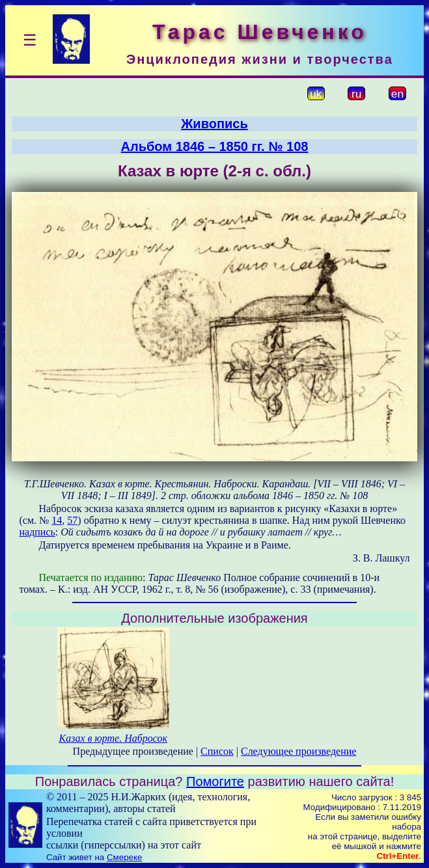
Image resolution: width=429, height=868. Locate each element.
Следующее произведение (298, 751)
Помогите (215, 781)
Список (217, 751)
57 (72, 520)
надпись (37, 532)
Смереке (124, 857)
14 (57, 520)
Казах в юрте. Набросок (113, 738)
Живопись (214, 124)
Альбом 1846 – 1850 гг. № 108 (215, 146)
